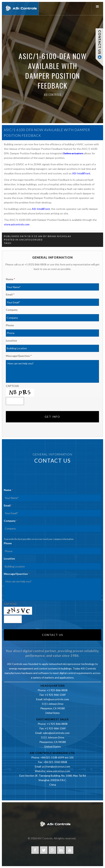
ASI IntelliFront (81, 173)
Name (10, 279)
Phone (10, 325)
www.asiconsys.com (58, 771)
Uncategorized (31, 240)
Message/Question (19, 356)
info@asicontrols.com (56, 699)
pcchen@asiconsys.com (56, 766)
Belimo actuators (73, 153)
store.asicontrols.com (17, 224)
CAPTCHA (12, 386)
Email (10, 294)
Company (12, 310)
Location (11, 340)
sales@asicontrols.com (56, 733)
